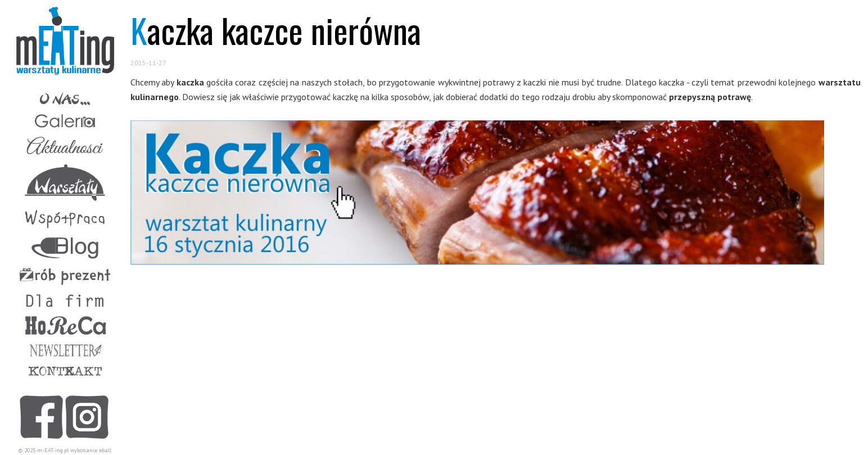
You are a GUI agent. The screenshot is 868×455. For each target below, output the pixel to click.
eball (105, 450)
